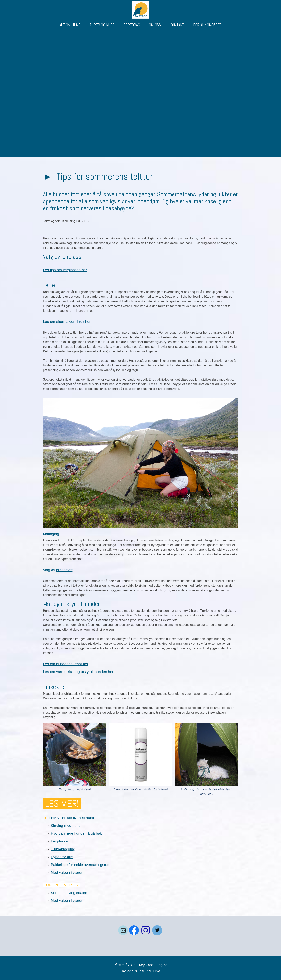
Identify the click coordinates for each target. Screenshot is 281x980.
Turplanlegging (63, 849)
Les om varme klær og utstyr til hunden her (78, 672)
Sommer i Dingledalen (69, 893)
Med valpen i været (67, 872)
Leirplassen (60, 841)
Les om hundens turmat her (66, 664)
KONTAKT (177, 25)
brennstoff (64, 570)
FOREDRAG (132, 25)
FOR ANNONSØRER (207, 25)
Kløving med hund (66, 826)
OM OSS (155, 25)
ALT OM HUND (70, 25)
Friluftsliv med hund (78, 818)
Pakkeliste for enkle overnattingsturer (81, 865)
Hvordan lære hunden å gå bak (76, 833)
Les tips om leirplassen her (65, 270)
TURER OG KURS (102, 25)
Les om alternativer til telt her (67, 322)
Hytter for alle (62, 857)
